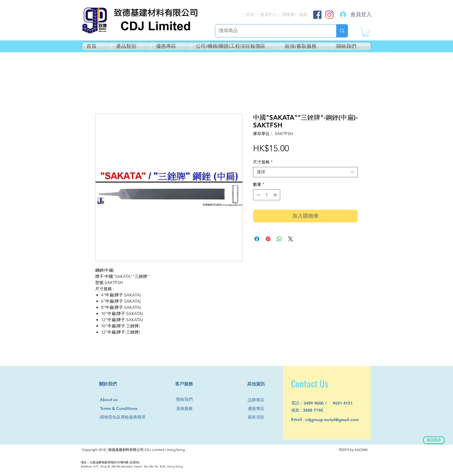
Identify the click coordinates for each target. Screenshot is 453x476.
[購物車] (289, 15)
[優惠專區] (258, 409)
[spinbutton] (267, 195)
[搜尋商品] (271, 31)
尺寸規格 (263, 162)
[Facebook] (317, 15)
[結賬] (304, 15)
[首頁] (250, 15)
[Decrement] (258, 195)
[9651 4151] (346, 403)
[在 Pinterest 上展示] (268, 239)
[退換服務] (187, 409)
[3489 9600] (317, 403)
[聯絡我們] (187, 399)
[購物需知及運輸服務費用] (129, 417)
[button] (366, 32)
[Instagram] (329, 15)
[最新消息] (258, 417)
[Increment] (276, 195)
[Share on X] (290, 239)
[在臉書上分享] (257, 239)
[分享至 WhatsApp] (279, 239)
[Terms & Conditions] (124, 409)
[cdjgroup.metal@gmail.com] (340, 420)
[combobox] (305, 172)
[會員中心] (269, 15)
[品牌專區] (258, 400)
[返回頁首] (434, 440)
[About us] (111, 400)
